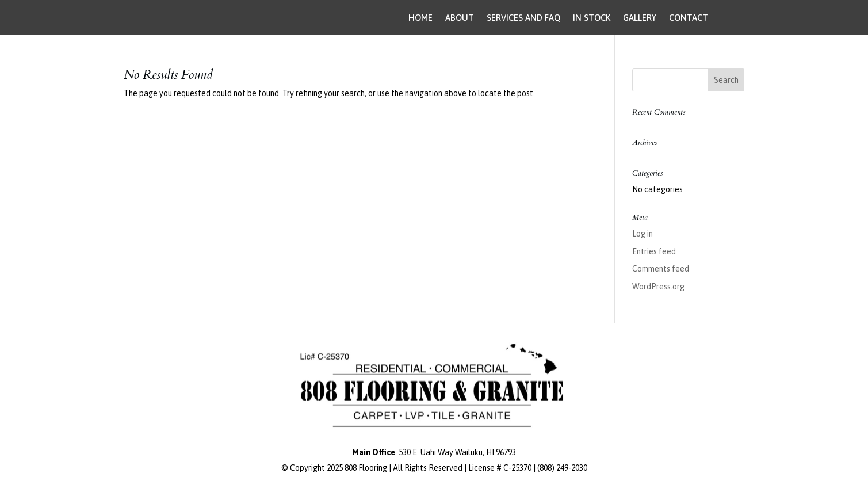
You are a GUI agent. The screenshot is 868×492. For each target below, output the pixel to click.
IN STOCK (592, 18)
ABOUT (460, 18)
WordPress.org (658, 287)
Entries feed (654, 251)
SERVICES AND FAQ (523, 18)
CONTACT (689, 18)
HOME (420, 18)
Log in (643, 234)
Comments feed (661, 269)
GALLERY (640, 18)
